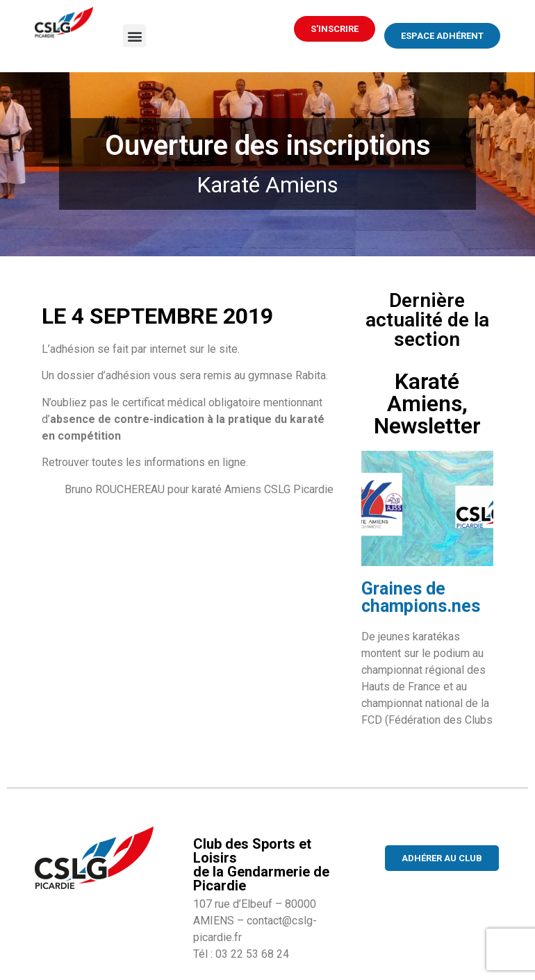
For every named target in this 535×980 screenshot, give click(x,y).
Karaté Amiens (267, 185)
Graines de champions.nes (421, 597)
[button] (134, 36)
